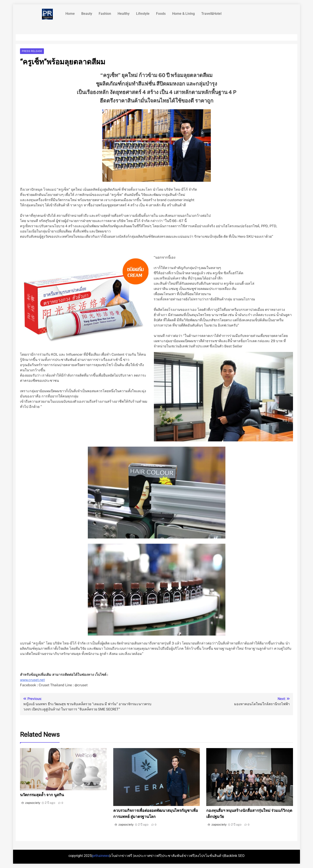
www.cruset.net (32, 680)
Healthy (124, 14)
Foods (161, 14)
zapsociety (33, 803)
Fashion (105, 14)
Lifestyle (143, 14)
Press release (32, 51)
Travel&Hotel (211, 14)
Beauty (87, 14)
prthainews (101, 856)
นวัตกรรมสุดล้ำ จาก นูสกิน (42, 795)
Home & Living (183, 14)
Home (70, 14)
